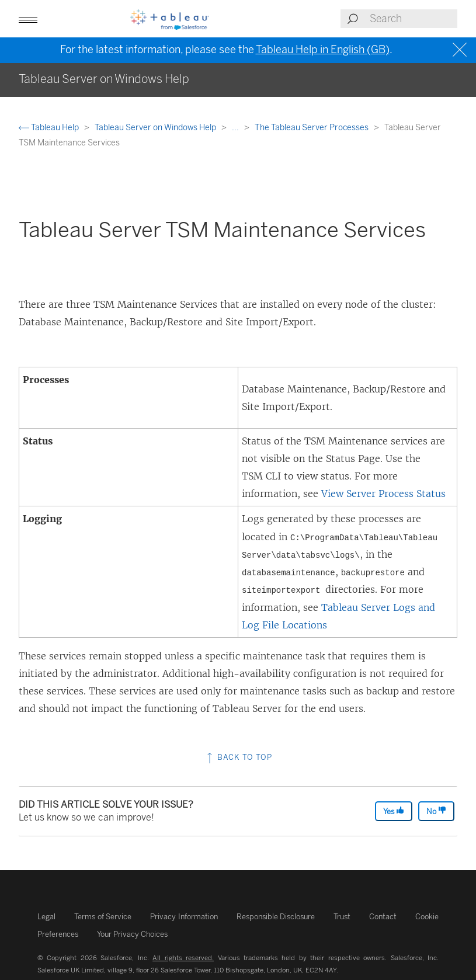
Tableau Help (50, 128)
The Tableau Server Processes (312, 128)
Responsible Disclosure (276, 917)
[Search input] (413, 19)
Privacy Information (184, 917)
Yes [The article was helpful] (394, 811)
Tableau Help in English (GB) (323, 50)
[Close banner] (461, 50)
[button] (28, 19)
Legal (46, 917)
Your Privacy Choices (132, 934)
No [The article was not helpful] (436, 811)
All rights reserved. (183, 958)
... (236, 128)
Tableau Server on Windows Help (156, 128)
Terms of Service (103, 917)
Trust (342, 917)
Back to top (238, 757)
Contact (383, 917)
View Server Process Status (383, 494)
